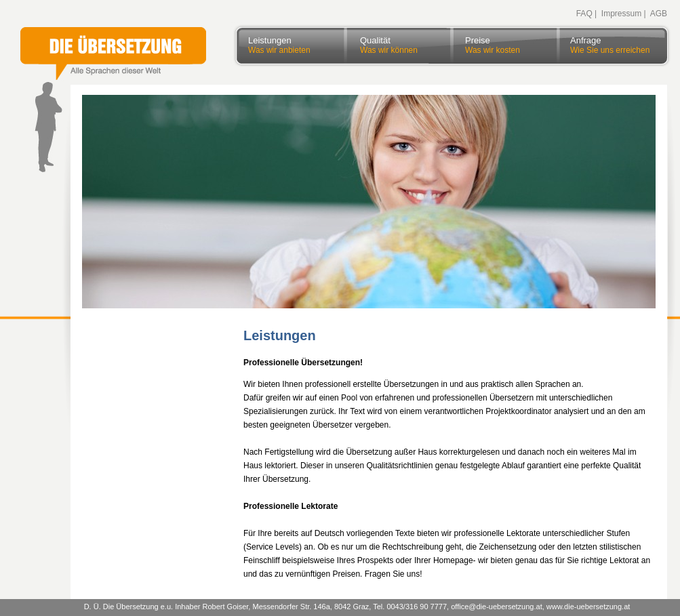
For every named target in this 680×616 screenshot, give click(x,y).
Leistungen (279, 40)
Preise (493, 40)
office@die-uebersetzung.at (497, 607)
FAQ (584, 14)
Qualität (389, 40)
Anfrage (610, 40)
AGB (659, 14)
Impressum (621, 14)
